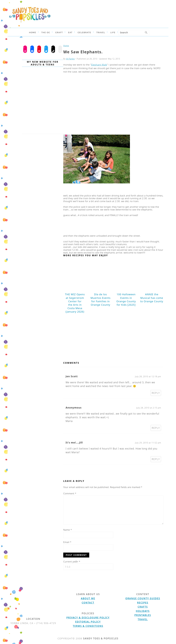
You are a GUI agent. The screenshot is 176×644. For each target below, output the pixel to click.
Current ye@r (72, 561)
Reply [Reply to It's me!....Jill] (156, 459)
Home (66, 45)
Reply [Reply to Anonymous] (156, 427)
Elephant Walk (99, 64)
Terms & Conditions (88, 626)
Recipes (143, 602)
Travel (143, 619)
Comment (70, 493)
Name (68, 529)
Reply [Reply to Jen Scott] (156, 392)
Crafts (143, 606)
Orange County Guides (143, 598)
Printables (143, 615)
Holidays (143, 611)
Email (67, 542)
